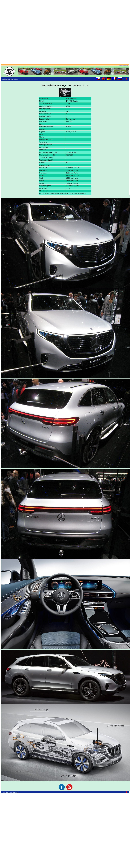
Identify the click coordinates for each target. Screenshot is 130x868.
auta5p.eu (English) (124, 65)
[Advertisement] (65, 32)
